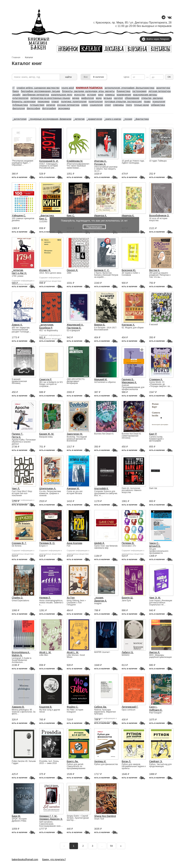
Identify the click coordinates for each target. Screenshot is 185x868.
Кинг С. (43, 219)
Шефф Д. (100, 543)
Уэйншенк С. (19, 215)
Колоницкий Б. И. (49, 161)
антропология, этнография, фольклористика (129, 88)
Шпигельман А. (48, 488)
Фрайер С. (73, 707)
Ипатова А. (100, 161)
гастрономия (139, 91)
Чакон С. (154, 543)
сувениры (118, 105)
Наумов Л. (45, 598)
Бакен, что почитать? (54, 859)
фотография (49, 108)
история (92, 95)
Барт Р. (153, 434)
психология (159, 101)
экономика (64, 108)
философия (33, 108)
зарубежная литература (36, 95)
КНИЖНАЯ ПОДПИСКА (89, 88)
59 (111, 846)
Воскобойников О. (159, 215)
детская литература (160, 91)
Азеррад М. (73, 488)
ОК (169, 77)
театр (129, 105)
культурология (21, 98)
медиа (76, 98)
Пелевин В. (128, 543)
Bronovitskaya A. (21, 652)
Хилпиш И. (100, 761)
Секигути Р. (46, 379)
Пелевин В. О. (47, 543)
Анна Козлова (75, 543)
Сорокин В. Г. (19, 543)
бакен (16, 91)
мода (99, 98)
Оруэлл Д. (72, 270)
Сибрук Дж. (101, 707)
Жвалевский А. (75, 325)
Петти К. (16, 437)
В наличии (99, 77)
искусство (80, 95)
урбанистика (158, 105)
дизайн (16, 95)
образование (132, 98)
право (147, 101)
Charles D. (18, 598)
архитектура (163, 88)
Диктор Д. (155, 652)
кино (101, 95)
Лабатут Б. (128, 652)
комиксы (110, 95)
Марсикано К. (129, 382)
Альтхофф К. (102, 488)
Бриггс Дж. (73, 761)
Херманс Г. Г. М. (48, 816)
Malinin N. (17, 655)
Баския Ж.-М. (47, 434)
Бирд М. (16, 816)
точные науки (141, 105)
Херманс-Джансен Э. (51, 819)
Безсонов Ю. (129, 270)
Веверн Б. (100, 325)
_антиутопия (20, 119)
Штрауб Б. (155, 546)
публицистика (20, 105)
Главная (16, 57)
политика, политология (74, 101)
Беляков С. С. (102, 270)
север (85, 105)
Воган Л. (126, 761)
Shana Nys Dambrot (105, 816)
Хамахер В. (18, 707)
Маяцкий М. (101, 379)
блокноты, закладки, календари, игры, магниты (88, 91)
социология (96, 105)
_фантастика (141, 119)
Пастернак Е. (74, 328)
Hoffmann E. (156, 710)
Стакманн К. (156, 379)
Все (86, 77)
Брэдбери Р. (46, 328)
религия (51, 105)
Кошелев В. (46, 707)
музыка (108, 98)
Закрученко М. (75, 434)
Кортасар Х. (128, 325)
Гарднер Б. (128, 379)
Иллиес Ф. (45, 270)
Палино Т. (17, 434)
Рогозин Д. (100, 164)
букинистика (124, 91)
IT (14, 88)
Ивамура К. (101, 215)
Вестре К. (155, 270)
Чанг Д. (16, 488)
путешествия (37, 105)
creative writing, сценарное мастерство (38, 88)
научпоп (118, 98)
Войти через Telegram (156, 39)
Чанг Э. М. (155, 598)
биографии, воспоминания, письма (41, 91)
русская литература (68, 105)
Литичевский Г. (130, 707)
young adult (68, 88)
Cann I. (153, 707)
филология (19, 108)
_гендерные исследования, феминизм (50, 119)
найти (68, 77)
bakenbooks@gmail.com (25, 859)
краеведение (124, 95)
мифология (88, 98)
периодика (44, 101)
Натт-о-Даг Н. (19, 273)
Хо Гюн (71, 598)
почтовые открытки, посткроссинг (123, 101)
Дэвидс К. (17, 325)
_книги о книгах (113, 119)
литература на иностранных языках (50, 98)
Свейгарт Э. (156, 761)
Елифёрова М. (75, 161)
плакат (55, 101)
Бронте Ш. (128, 598)
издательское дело (62, 95)
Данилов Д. (101, 601)
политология (96, 101)
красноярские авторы (145, 95)
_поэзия (128, 119)
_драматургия (94, 119)
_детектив (79, 119)
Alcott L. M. (45, 652)
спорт (108, 105)
